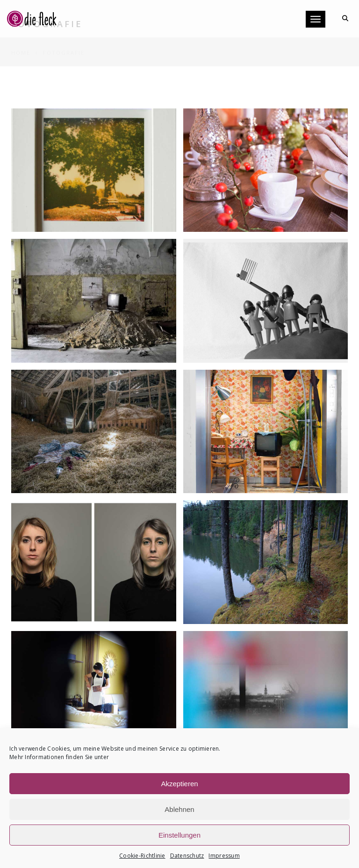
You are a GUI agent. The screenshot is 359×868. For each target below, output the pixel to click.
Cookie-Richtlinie (142, 856)
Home (21, 42)
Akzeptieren (179, 784)
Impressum (224, 856)
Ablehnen (179, 809)
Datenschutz (187, 856)
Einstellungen (179, 835)
